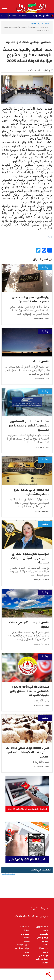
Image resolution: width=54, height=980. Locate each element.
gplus (25, 916)
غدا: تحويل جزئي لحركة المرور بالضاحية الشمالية (31, 492)
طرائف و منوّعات (22, 948)
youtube (20, 916)
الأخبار (46, 16)
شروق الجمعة (23, 945)
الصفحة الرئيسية (44, 24)
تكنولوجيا (44, 934)
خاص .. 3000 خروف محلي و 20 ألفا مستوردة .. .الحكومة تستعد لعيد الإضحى (28, 752)
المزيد (5, 9)
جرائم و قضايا (43, 938)
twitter (37, 916)
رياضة (46, 945)
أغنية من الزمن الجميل (42, 961)
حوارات (45, 941)
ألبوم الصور (24, 927)
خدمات (27, 941)
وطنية (33, 24)
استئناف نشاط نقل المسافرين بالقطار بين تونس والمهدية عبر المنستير (29, 426)
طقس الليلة (41, 361)
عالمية (45, 952)
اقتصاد (45, 930)
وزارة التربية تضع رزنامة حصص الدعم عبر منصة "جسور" (31, 299)
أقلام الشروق (42, 927)
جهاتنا (27, 938)
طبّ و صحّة (43, 948)
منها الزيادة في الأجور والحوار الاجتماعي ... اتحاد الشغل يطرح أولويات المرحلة (30, 691)
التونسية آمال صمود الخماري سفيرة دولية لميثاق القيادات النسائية (30, 558)
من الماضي (43, 956)
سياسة (26, 956)
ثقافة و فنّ (25, 934)
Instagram (17, 916)
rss (29, 916)
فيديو (27, 952)
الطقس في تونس (27, 883)
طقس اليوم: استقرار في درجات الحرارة (29, 625)
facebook (33, 916)
